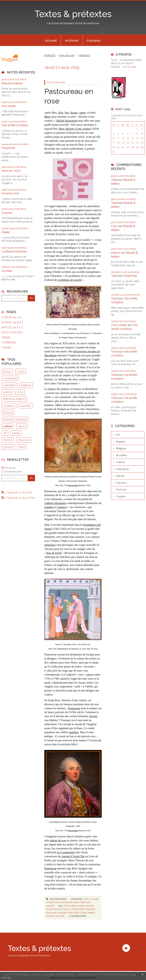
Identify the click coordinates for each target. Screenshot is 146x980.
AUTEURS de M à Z (12, 322)
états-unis (24, 440)
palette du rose (58, 840)
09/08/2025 (84, 55)
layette (94, 716)
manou (116, 253)
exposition (9, 385)
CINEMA (6, 337)
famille (16, 433)
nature (22, 426)
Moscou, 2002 (11, 171)
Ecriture (8, 412)
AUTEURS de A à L (12, 317)
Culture (94, 899)
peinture (8, 447)
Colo (114, 226)
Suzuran (7, 213)
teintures (73, 913)
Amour (7, 371)
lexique (50, 916)
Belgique (121, 448)
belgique (26, 385)
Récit (22, 447)
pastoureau (71, 906)
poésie (7, 392)
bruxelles (26, 406)
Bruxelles (122, 455)
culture (8, 426)
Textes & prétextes (73, 14)
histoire (8, 440)
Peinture (85, 902)
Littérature (53, 902)
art (5, 433)
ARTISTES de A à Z (12, 327)
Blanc (48, 117)
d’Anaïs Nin (73, 856)
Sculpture (9, 406)
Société (50, 906)
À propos (94, 40)
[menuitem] (51, 40)
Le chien (7, 271)
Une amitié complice (15, 125)
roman (21, 371)
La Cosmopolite (66, 852)
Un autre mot (10, 193)
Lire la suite (129, 67)
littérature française (15, 419)
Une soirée (9, 106)
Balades (121, 441)
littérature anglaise (14, 399)
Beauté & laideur (12, 83)
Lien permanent (56, 899)
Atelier (6, 232)
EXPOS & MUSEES (12, 332)
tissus (84, 913)
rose (81, 906)
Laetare (62, 507)
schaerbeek (10, 378)
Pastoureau (74, 708)
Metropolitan (73, 485)
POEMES (7, 348)
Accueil (51, 40)
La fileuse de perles (14, 251)
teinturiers (50, 545)
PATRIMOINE (9, 342)
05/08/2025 (50, 55)
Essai (20, 392)
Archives (72, 40)
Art (86, 899)
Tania (115, 180)
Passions (74, 902)
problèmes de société (70, 280)
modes (92, 913)
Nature (64, 902)
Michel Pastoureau (67, 121)
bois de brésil (54, 553)
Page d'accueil (67, 55)
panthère (74, 732)
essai (66, 909)
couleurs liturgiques (55, 503)
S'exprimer (8, 148)
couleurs (51, 913)
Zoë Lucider (119, 325)
